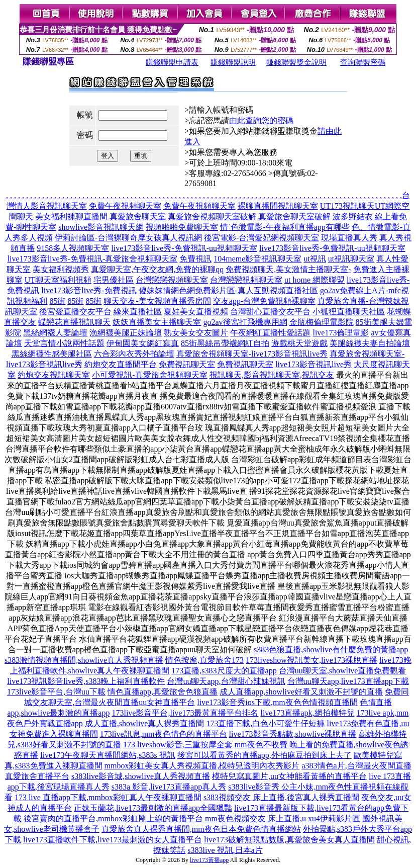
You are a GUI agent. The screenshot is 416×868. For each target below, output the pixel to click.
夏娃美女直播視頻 (196, 312)
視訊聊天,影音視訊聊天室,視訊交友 (272, 375)
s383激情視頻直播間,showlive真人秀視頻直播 (84, 660)
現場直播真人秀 (349, 238)
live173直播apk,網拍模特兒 (307, 713)
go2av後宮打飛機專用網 (245, 322)
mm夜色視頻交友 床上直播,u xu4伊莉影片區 (283, 818)
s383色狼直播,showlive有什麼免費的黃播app (331, 649)
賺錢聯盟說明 (233, 62)
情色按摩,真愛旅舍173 (204, 660)
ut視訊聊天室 (351, 259)
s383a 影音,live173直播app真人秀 (169, 787)
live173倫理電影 (341, 333)
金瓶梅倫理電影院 (322, 322)
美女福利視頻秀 (61, 269)
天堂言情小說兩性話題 (64, 343)
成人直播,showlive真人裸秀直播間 (145, 723)
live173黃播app (209, 860)
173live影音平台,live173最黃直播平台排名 (185, 713)
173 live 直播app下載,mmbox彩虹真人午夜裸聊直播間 (108, 797)
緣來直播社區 (138, 312)
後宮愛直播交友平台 (75, 312)
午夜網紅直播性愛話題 (270, 333)
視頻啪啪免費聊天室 (182, 227)
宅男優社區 (114, 280)
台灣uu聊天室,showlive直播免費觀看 (343, 671)
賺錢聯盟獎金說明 (296, 62)
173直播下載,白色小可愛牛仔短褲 (265, 723)
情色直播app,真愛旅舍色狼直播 (163, 692)
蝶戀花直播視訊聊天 (74, 322)
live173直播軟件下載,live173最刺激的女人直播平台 (113, 840)
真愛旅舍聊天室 (138, 216)
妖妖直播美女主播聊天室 (157, 322)
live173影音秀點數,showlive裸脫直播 (293, 734)
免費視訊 (195, 259)
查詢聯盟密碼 (363, 62)
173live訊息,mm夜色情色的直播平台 (164, 734)
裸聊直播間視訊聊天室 (278, 206)
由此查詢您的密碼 (261, 120)
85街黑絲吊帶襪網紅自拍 (225, 343)
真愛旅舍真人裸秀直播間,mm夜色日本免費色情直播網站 (201, 829)
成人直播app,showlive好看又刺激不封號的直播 (301, 692)
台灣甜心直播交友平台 (270, 312)
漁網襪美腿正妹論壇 (126, 333)
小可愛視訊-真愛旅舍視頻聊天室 (149, 375)
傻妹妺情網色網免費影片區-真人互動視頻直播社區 (228, 290)
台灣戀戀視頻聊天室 (172, 280)
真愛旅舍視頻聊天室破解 (212, 216)
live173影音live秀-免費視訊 (89, 290)
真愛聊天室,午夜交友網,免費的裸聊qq (157, 269)
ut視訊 (315, 259)
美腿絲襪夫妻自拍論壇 (370, 343)
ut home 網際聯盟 (315, 280)
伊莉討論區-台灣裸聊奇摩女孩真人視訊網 (128, 238)
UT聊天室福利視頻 (58, 280)
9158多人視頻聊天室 (73, 248)
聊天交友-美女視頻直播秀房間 (157, 301)
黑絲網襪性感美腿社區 (52, 354)
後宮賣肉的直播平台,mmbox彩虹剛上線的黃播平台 (113, 818)
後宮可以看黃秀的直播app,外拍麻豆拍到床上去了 (265, 755)
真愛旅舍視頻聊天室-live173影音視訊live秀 (252, 354)
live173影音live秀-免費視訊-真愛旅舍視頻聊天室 (93, 259)
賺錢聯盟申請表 (172, 62)
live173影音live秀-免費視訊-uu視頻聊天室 (184, 248)
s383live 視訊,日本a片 (225, 850)
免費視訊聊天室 (187, 364)
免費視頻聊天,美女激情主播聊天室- (288, 269)
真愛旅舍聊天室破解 (294, 216)
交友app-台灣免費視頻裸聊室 (264, 301)
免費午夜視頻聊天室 (125, 206)
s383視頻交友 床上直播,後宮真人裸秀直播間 (281, 797)
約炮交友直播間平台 (121, 364)
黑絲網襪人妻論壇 (55, 333)
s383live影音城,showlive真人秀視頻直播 (141, 776)
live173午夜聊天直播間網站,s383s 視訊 (108, 755)
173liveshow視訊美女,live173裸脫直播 (311, 660)
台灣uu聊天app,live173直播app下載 (348, 681)
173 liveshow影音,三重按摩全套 (178, 745)
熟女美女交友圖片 (196, 333)
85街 (57, 301)
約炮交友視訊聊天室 (54, 375)
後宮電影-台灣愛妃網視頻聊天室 (262, 238)
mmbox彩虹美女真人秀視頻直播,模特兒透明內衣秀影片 (202, 766)
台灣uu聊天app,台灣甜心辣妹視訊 (226, 681)
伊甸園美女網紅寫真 (143, 343)
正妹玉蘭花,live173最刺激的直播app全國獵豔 (153, 808)
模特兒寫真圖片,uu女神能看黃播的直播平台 (289, 776)
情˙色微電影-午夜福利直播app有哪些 (285, 227)
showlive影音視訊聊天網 (101, 227)
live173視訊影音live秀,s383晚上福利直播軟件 (86, 681)
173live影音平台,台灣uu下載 (56, 692)
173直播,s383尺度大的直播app (224, 671)
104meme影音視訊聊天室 (257, 259)
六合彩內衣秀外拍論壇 (134, 354)
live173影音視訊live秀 (314, 364)
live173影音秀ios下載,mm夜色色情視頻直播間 (277, 702)
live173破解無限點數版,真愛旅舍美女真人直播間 (289, 840)
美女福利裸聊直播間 (71, 216)
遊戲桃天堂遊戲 (299, 343)
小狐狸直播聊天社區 (349, 312)
